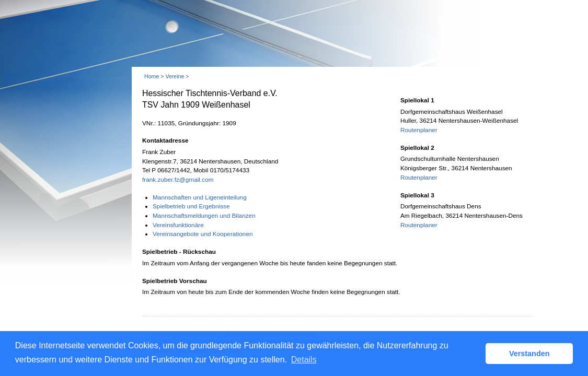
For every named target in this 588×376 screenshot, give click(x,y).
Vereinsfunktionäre (178, 225)
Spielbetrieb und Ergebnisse (191, 206)
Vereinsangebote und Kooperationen (203, 234)
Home (152, 76)
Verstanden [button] (529, 354)
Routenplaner (419, 130)
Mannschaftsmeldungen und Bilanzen (204, 216)
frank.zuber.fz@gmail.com (178, 180)
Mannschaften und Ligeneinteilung (200, 197)
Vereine (175, 76)
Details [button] (304, 360)
